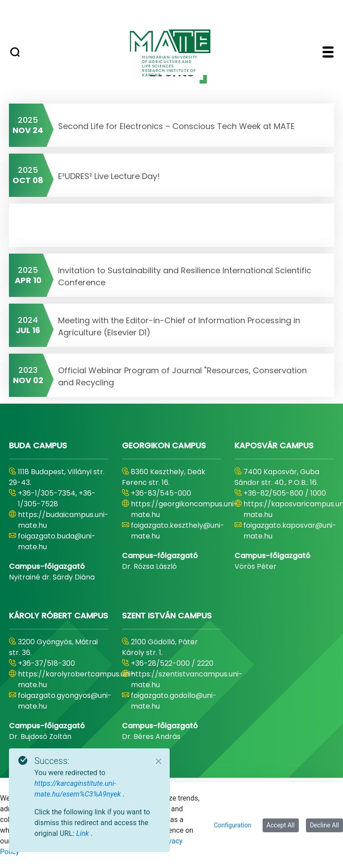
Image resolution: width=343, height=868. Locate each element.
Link (83, 833)
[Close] (159, 761)
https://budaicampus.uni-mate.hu (63, 520)
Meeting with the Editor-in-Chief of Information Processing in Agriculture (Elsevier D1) (179, 326)
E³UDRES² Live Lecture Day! (109, 176)
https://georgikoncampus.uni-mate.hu (184, 509)
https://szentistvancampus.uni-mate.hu (187, 679)
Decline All (324, 825)
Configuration (233, 825)
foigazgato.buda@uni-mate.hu (57, 541)
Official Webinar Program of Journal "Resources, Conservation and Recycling (182, 376)
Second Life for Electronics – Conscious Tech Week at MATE (176, 126)
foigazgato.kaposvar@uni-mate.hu (290, 531)
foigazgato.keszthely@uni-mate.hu (178, 531)
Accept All (281, 825)
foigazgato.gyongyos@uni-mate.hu (65, 701)
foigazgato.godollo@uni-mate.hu (174, 701)
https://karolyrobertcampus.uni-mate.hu (76, 679)
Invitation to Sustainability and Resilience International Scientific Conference (185, 276)
